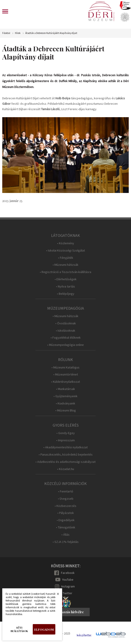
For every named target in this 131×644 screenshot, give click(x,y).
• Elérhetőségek (66, 279)
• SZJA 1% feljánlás (66, 542)
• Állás (65, 535)
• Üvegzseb (66, 499)
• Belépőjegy (66, 294)
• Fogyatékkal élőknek (66, 338)
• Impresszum (65, 440)
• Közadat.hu (66, 469)
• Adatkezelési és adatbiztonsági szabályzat (65, 462)
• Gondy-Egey (66, 433)
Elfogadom (44, 629)
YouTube (68, 580)
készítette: (84, 635)
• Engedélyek (66, 520)
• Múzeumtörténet (66, 374)
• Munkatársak (65, 389)
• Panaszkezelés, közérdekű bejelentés (66, 455)
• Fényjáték (66, 258)
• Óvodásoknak (66, 323)
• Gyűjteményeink (65, 396)
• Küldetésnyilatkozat (65, 382)
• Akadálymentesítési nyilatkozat (65, 447)
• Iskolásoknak (65, 331)
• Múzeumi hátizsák (65, 265)
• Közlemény (66, 243)
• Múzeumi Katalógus (65, 367)
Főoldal (6, 33)
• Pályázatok (66, 513)
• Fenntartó (66, 491)
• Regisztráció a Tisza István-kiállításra (65, 272)
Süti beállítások (19, 629)
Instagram (68, 586)
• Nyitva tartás (65, 286)
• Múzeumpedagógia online (65, 345)
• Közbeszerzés (65, 506)
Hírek (18, 33)
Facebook (68, 573)
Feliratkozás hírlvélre (68, 612)
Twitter (67, 593)
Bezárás (56, 595)
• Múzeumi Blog (66, 410)
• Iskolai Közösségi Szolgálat (65, 251)
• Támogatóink (66, 527)
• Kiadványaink (65, 403)
